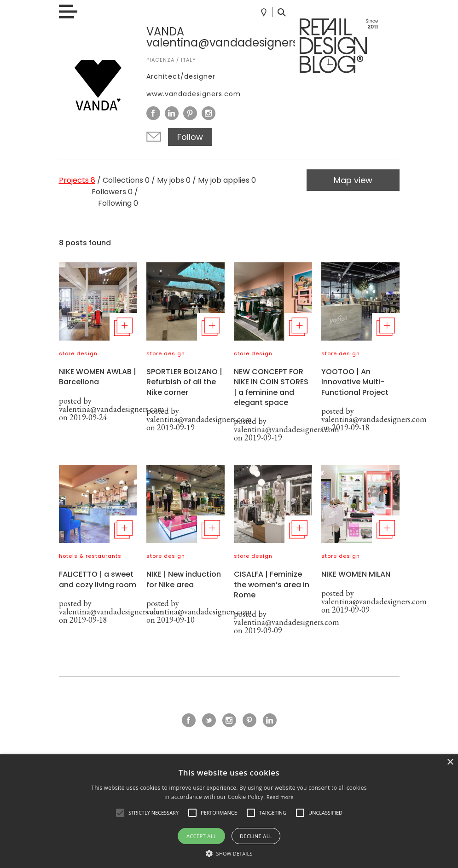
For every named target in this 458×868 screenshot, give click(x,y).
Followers (112, 192)
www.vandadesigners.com (194, 94)
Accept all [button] (201, 836)
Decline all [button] (256, 836)
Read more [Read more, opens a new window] (280, 797)
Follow (190, 137)
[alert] (229, 811)
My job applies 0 (227, 180)
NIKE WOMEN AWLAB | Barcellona (98, 377)
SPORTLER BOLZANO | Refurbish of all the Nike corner (184, 382)
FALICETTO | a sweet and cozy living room (98, 579)
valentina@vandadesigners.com (112, 409)
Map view (353, 180)
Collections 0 (126, 180)
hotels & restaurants (90, 556)
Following (118, 203)
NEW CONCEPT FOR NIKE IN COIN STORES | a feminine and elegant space (271, 387)
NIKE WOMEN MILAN (356, 574)
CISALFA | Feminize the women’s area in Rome (272, 584)
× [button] (450, 762)
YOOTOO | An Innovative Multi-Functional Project (355, 382)
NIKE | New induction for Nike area (184, 579)
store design (78, 353)
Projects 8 (77, 180)
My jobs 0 (174, 180)
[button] (120, 813)
